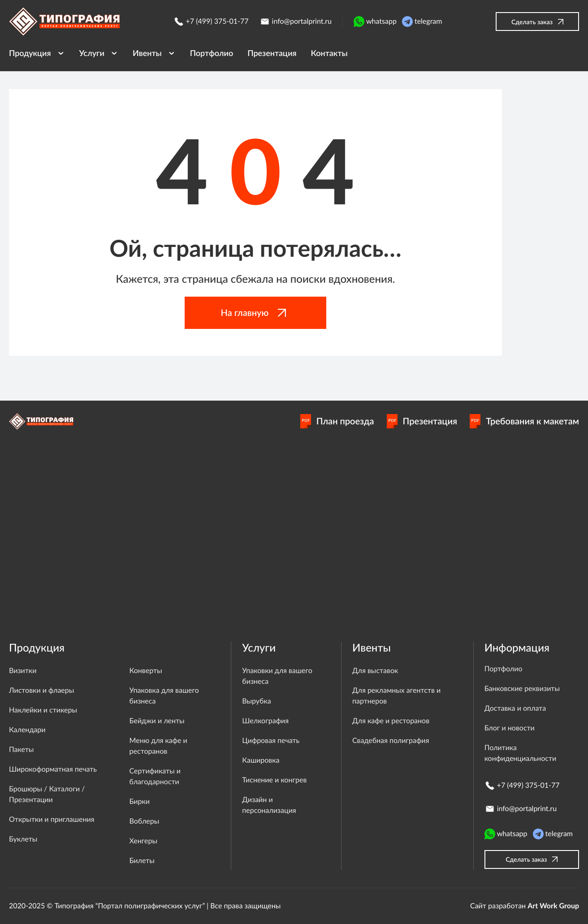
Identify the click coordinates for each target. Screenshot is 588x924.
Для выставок (375, 671)
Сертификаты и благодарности (155, 776)
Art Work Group (553, 906)
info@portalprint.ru (296, 22)
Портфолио (504, 669)
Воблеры (145, 821)
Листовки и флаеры (41, 690)
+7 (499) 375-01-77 (211, 22)
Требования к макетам (524, 421)
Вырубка (256, 701)
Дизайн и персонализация (269, 805)
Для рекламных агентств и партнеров (396, 696)
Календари (27, 730)
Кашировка (261, 760)
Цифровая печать (271, 740)
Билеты (142, 861)
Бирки (140, 801)
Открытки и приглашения (52, 819)
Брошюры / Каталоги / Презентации (47, 794)
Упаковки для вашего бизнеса (277, 676)
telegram (422, 22)
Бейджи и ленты (157, 721)
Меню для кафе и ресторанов (158, 746)
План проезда (337, 421)
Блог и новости (510, 728)
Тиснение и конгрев (274, 780)
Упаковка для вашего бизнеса (164, 696)
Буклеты (23, 839)
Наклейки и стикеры (43, 710)
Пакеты (21, 749)
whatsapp (375, 22)
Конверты (146, 671)
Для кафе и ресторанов (391, 721)
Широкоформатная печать (53, 769)
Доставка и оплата (515, 708)
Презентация (422, 421)
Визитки (23, 671)
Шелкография (265, 721)
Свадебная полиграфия (391, 740)
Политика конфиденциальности (521, 753)
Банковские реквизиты (522, 689)
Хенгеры (143, 841)
